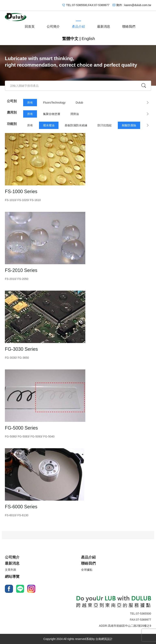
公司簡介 (53, 25)
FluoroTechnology (54, 103)
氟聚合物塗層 (52, 114)
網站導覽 (12, 577)
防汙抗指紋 (105, 125)
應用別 (12, 112)
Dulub (80, 103)
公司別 (12, 101)
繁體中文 (70, 39)
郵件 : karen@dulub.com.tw (134, 5)
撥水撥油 (49, 125)
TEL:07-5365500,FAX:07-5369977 (88, 5)
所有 (30, 103)
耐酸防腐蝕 (129, 125)
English (88, 39)
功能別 (12, 124)
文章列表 (11, 570)
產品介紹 (78, 25)
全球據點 (87, 570)
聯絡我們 (129, 25)
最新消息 (104, 25)
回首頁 (30, 25)
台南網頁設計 (104, 639)
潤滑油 (75, 114)
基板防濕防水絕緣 (76, 125)
